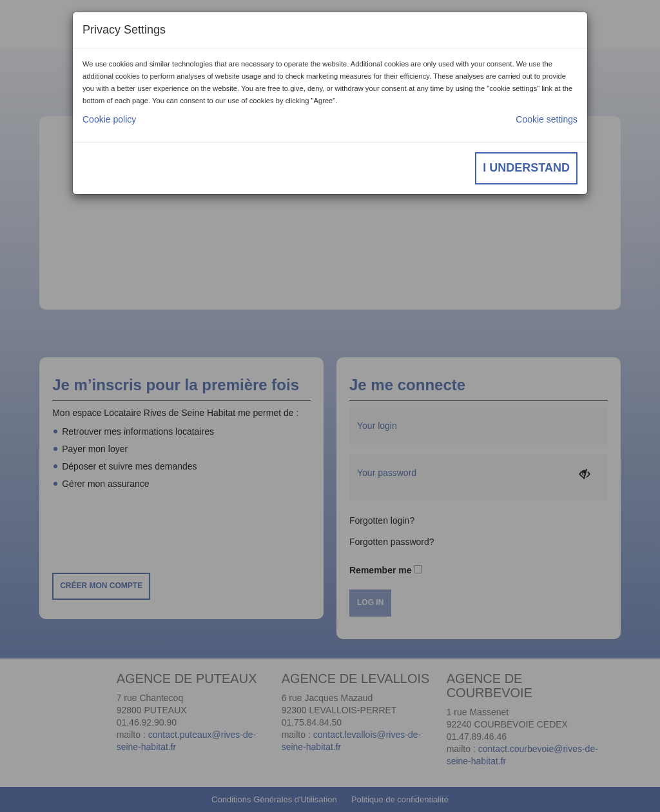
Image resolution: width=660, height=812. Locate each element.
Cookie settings (547, 119)
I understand (526, 168)
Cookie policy (109, 119)
